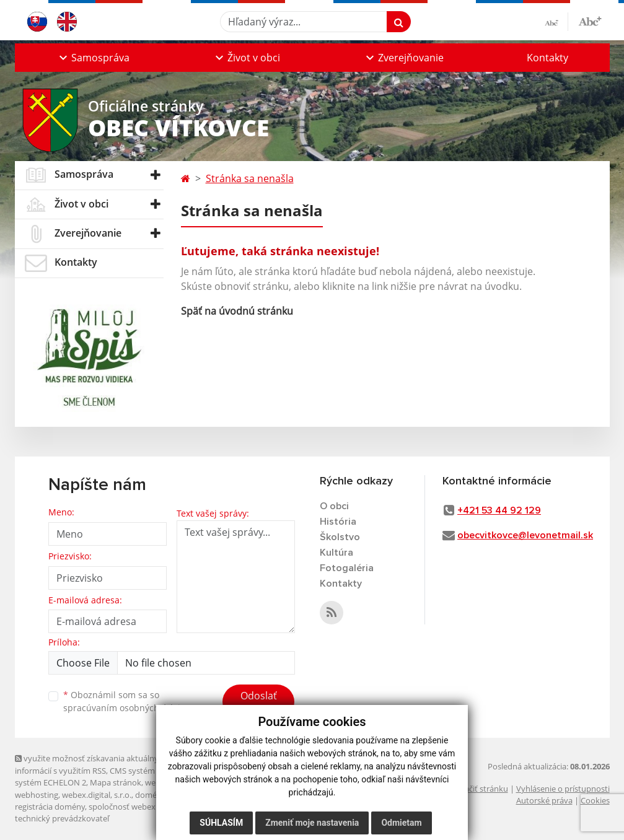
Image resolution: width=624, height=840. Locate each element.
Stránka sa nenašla (250, 178)
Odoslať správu (259, 703)
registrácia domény (50, 807)
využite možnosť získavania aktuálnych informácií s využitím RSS (91, 764)
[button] (93, 58)
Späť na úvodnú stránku (237, 311)
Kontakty (547, 58)
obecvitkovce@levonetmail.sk (525, 535)
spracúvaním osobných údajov (126, 708)
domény (150, 795)
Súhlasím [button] (221, 823)
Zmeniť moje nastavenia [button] (312, 823)
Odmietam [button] (401, 823)
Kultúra (336, 553)
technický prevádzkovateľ (62, 818)
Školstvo (340, 537)
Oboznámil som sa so (126, 701)
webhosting (37, 795)
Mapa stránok (116, 782)
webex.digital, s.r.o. (97, 795)
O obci (334, 506)
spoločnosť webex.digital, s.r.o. (145, 807)
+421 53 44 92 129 (499, 510)
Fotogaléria (347, 568)
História (338, 522)
